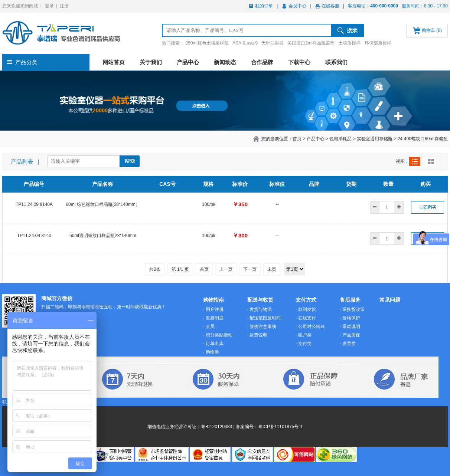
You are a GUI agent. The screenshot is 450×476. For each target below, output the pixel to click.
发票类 (349, 344)
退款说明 (351, 326)
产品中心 (188, 62)
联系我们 (336, 62)
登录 (49, 6)
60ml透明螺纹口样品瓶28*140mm (103, 236)
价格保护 (351, 318)
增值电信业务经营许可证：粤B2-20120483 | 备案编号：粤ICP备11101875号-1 (225, 427)
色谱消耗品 (340, 139)
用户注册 (215, 309)
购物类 (212, 352)
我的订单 (264, 6)
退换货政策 (353, 309)
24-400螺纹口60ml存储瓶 (423, 139)
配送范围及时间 (265, 318)
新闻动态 (225, 62)
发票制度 (215, 318)
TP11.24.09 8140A (34, 204)
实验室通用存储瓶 (375, 139)
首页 (297, 139)
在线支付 (307, 318)
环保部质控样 (378, 43)
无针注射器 (273, 43)
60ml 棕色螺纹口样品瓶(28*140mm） (103, 204)
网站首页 (114, 62)
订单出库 (215, 344)
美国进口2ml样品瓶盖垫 (311, 43)
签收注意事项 (263, 326)
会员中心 (297, 6)
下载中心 (299, 62)
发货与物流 (261, 309)
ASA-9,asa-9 (245, 43)
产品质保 (351, 335)
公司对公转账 (312, 326)
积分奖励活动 (219, 335)
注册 (64, 6)
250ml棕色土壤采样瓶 (207, 43)
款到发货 (307, 309)
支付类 (305, 344)
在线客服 (330, 6)
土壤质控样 (349, 43)
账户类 (305, 335)
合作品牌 (262, 62)
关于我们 (151, 62)
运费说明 (258, 335)
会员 (210, 326)
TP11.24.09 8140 (34, 236)
